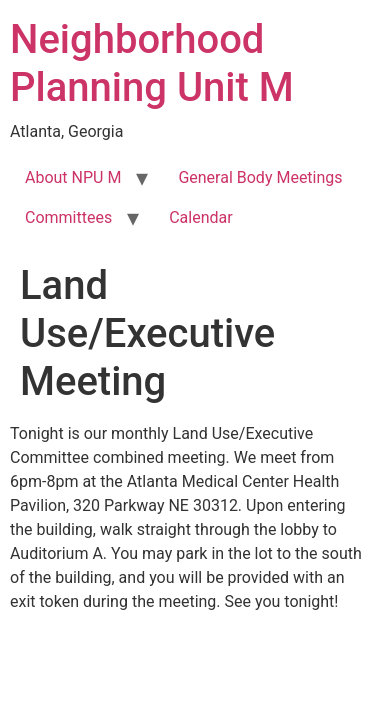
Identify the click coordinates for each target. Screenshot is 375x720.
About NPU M (73, 177)
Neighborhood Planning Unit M (152, 63)
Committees (68, 217)
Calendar (200, 217)
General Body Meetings (260, 177)
